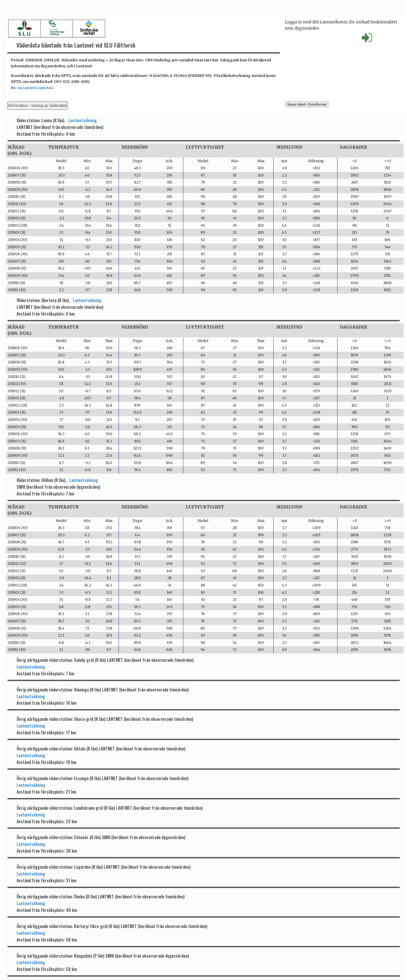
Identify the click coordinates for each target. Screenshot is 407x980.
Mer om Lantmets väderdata (32, 87)
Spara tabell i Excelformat (307, 104)
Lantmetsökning (83, 120)
